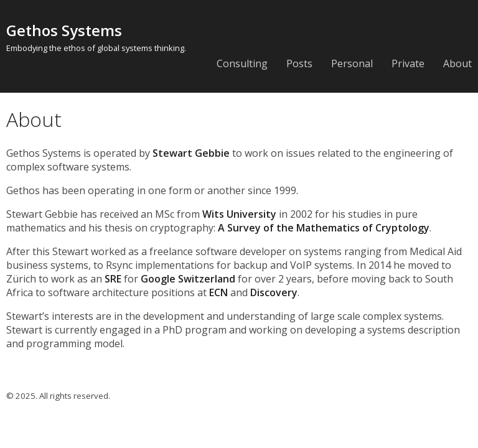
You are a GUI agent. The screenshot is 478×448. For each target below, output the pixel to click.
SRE (113, 279)
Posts (299, 63)
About (457, 63)
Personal (352, 63)
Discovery (274, 292)
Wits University (239, 214)
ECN (218, 292)
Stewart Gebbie (191, 153)
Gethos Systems (64, 30)
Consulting (242, 63)
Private (408, 63)
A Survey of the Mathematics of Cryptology (324, 228)
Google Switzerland (188, 279)
